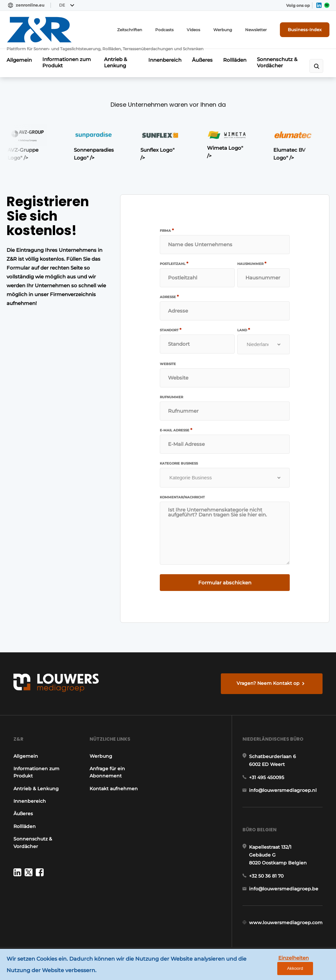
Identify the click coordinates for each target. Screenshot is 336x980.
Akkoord (295, 968)
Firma (167, 230)
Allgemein (19, 60)
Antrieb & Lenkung (115, 62)
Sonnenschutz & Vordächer (277, 62)
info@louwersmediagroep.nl (283, 790)
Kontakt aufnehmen (114, 789)
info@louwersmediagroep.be (284, 889)
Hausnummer (252, 264)
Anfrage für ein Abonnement (107, 772)
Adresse (169, 297)
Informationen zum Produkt (67, 62)
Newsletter (256, 30)
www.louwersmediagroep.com (286, 923)
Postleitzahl (174, 264)
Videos (193, 30)
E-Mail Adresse (176, 430)
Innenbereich (165, 60)
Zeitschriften (130, 30)
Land (244, 330)
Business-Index (305, 30)
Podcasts (164, 30)
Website (168, 364)
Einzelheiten (294, 958)
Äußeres (202, 60)
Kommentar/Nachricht (182, 497)
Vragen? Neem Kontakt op (268, 683)
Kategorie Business (179, 464)
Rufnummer (171, 397)
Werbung (223, 30)
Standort (171, 330)
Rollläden (235, 60)
